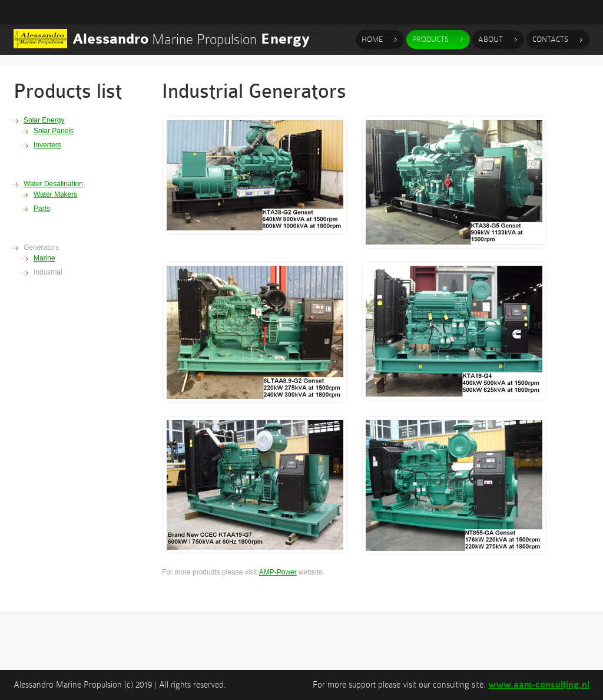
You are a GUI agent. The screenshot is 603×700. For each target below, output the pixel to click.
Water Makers (55, 194)
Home (372, 39)
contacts (550, 39)
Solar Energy (44, 120)
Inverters (47, 145)
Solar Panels (54, 131)
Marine (44, 258)
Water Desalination (53, 184)
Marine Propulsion (191, 39)
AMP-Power (278, 572)
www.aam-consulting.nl (539, 685)
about (491, 39)
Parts (42, 209)
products (430, 39)
